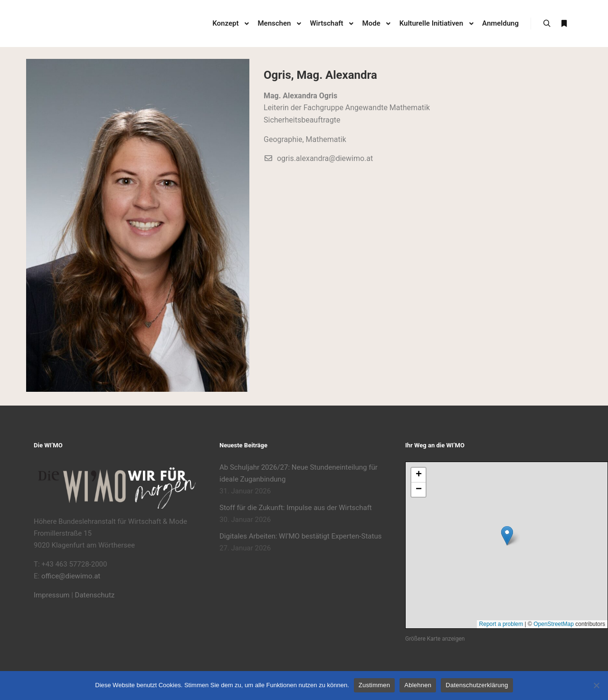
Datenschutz (95, 595)
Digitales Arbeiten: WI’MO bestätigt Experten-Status (300, 536)
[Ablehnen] (596, 685)
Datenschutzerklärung (477, 685)
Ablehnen (418, 685)
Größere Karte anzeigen (435, 639)
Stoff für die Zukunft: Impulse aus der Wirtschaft (296, 508)
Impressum (52, 595)
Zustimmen (375, 685)
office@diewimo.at (71, 576)
